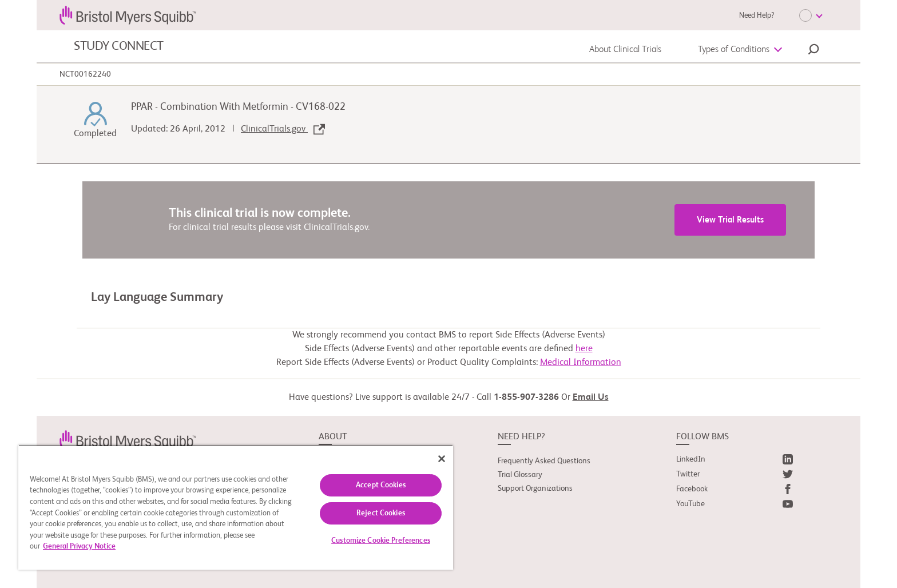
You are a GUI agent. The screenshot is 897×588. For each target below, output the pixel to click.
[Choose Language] (811, 15)
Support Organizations (535, 488)
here (584, 349)
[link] (128, 439)
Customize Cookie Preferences (381, 541)
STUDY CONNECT (119, 46)
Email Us (591, 398)
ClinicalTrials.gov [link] (283, 129)
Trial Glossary (520, 475)
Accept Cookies (381, 485)
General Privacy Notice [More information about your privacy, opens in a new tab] (79, 547)
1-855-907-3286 (526, 398)
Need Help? (757, 16)
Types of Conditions (734, 50)
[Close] (442, 459)
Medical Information (581, 363)
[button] (813, 51)
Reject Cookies (381, 513)
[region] (236, 507)
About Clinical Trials (625, 50)
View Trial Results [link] (730, 220)
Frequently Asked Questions (544, 461)
